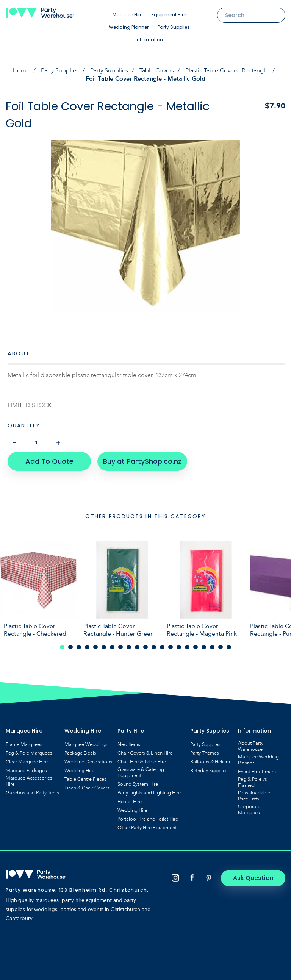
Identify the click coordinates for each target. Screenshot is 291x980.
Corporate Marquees (249, 810)
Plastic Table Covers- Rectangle (227, 70)
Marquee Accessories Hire (29, 781)
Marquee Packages (26, 771)
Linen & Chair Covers (87, 788)
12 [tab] (154, 647)
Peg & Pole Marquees (29, 753)
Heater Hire (130, 802)
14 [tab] (171, 647)
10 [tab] (137, 647)
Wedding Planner (129, 27)
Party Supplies (174, 27)
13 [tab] (162, 647)
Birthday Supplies (209, 771)
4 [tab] (87, 647)
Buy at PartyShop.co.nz (142, 461)
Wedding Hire (79, 771)
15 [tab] (179, 647)
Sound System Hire (138, 784)
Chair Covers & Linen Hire (145, 753)
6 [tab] (104, 647)
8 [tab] (120, 647)
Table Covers (157, 70)
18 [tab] (204, 647)
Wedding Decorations (88, 762)
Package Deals (80, 753)
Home (21, 70)
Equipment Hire (169, 15)
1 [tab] (62, 647)
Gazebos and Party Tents (32, 793)
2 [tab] (70, 647)
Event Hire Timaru (257, 772)
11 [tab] (145, 647)
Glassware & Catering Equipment (141, 772)
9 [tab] (129, 647)
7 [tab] (112, 647)
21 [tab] (229, 647)
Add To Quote (49, 461)
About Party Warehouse (251, 746)
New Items (129, 744)
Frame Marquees (24, 744)
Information (149, 40)
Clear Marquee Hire (27, 762)
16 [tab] (187, 647)
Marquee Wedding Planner (258, 760)
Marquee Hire (128, 15)
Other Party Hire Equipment (147, 828)
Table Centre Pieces (85, 779)
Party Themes (205, 753)
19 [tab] (212, 647)
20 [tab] (221, 647)
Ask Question (253, 878)
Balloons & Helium (210, 762)
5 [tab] (95, 647)
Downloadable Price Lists (254, 796)
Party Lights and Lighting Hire (149, 793)
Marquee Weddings (86, 744)
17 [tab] (196, 647)
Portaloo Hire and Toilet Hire (148, 819)
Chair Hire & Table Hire (142, 762)
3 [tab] (79, 647)
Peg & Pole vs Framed (253, 782)
